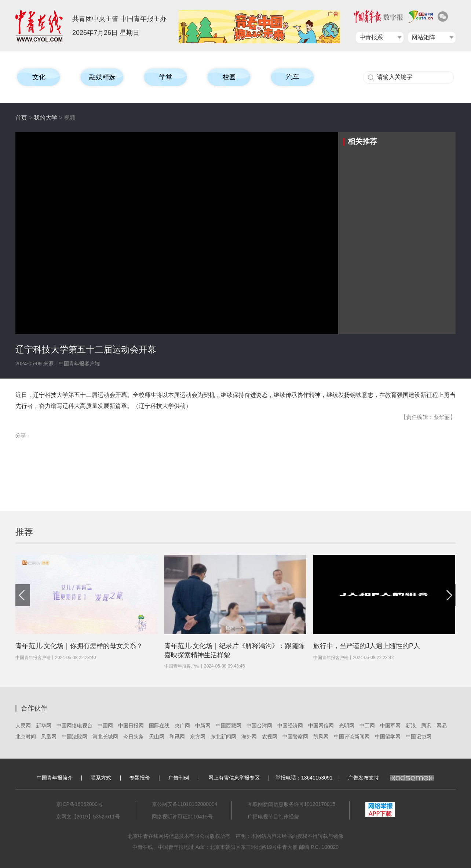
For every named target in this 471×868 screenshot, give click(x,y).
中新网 (203, 726)
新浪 (411, 726)
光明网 (347, 726)
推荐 (24, 532)
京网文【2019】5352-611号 (88, 817)
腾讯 (426, 726)
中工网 (367, 726)
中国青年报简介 (55, 778)
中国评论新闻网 (352, 737)
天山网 (157, 737)
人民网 (23, 726)
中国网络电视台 (74, 726)
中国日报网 (131, 726)
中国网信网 (321, 726)
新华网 (44, 726)
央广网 (182, 726)
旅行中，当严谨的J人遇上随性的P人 (367, 646)
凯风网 (321, 737)
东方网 (198, 737)
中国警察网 (295, 737)
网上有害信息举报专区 (234, 778)
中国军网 (390, 726)
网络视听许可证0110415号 (182, 817)
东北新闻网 (223, 737)
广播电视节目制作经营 (273, 817)
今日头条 (134, 737)
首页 (21, 118)
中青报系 (371, 37)
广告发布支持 (391, 778)
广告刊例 (179, 778)
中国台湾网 (259, 726)
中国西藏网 (229, 726)
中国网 (105, 726)
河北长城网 (105, 737)
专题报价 (140, 778)
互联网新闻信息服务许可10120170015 (292, 804)
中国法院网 (74, 737)
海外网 (249, 737)
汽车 (293, 77)
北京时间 (26, 737)
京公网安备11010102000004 (185, 804)
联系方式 (101, 778)
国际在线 (159, 726)
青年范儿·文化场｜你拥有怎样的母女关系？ (79, 646)
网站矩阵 (423, 37)
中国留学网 (388, 737)
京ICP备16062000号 (80, 804)
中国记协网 (419, 737)
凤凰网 (49, 737)
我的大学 (45, 118)
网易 (442, 726)
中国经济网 (290, 726)
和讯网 (177, 737)
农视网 (270, 737)
